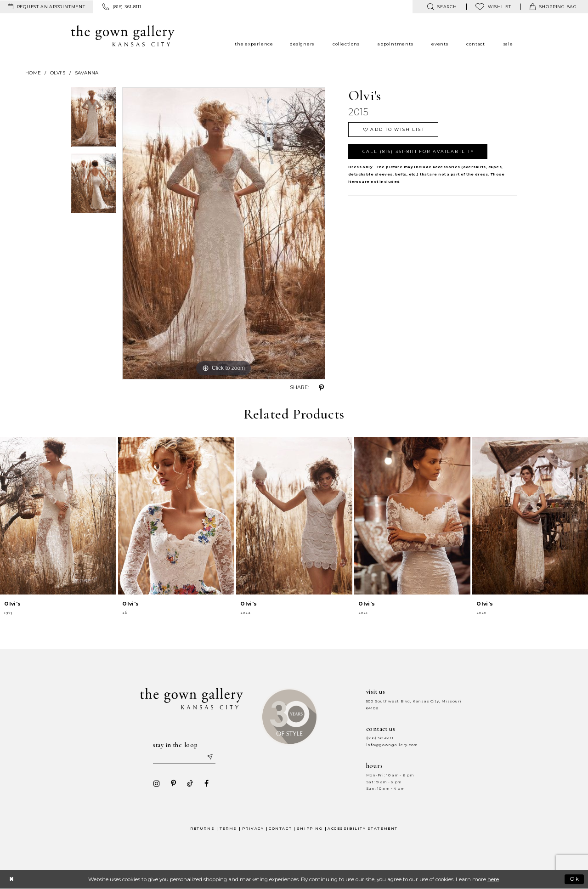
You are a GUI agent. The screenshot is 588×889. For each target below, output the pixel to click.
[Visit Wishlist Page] (493, 7)
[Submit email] (209, 757)
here (493, 879)
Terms (228, 829)
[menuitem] (47, 7)
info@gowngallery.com (392, 745)
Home (33, 73)
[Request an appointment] (47, 7)
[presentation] (58, 516)
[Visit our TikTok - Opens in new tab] (190, 783)
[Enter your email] (184, 757)
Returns (202, 829)
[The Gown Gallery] (123, 36)
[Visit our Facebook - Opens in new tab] (206, 783)
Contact (280, 829)
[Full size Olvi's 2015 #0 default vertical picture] (224, 233)
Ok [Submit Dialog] (575, 879)
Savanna (87, 73)
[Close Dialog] (11, 879)
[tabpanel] (93, 120)
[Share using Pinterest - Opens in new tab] (322, 388)
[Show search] (442, 7)
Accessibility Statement (363, 829)
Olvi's (58, 73)
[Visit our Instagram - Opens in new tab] (157, 783)
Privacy (253, 829)
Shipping (310, 829)
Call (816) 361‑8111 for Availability (418, 151)
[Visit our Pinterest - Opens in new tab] (173, 783)
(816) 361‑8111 (380, 738)
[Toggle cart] (553, 7)
